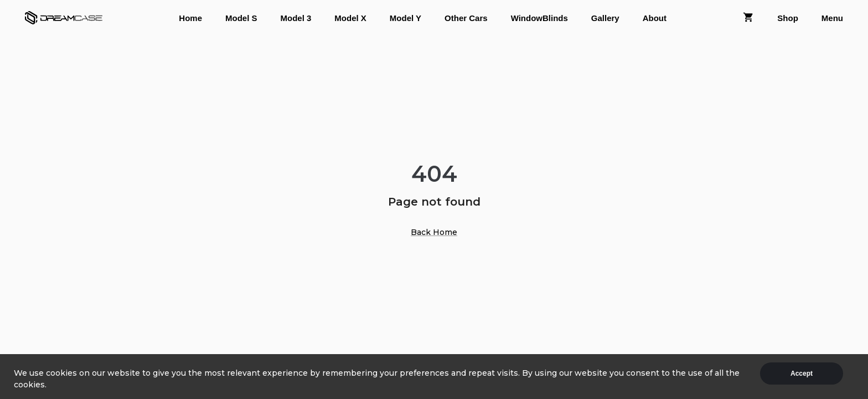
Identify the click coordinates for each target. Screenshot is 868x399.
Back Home (434, 232)
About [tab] (655, 18)
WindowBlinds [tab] (539, 18)
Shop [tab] (788, 18)
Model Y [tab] (405, 18)
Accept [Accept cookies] (802, 374)
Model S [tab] (241, 18)
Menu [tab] (832, 18)
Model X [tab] (350, 18)
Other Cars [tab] (466, 18)
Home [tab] (190, 18)
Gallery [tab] (605, 18)
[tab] (748, 18)
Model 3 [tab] (296, 18)
